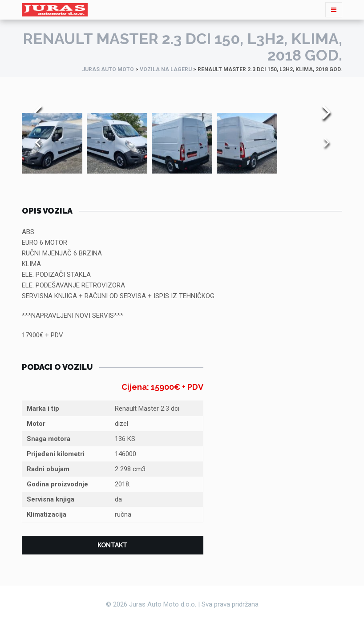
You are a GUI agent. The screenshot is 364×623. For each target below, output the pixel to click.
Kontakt (112, 545)
